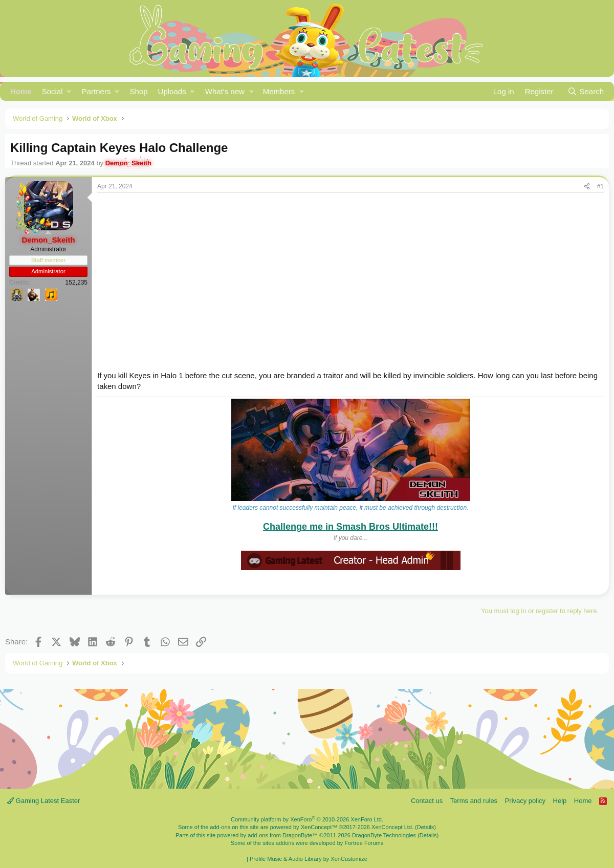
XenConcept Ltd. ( (394, 827)
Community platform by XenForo (307, 819)
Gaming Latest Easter (43, 801)
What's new (225, 91)
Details (426, 827)
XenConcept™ (319, 827)
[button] (57, 91)
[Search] (586, 91)
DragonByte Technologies (384, 835)
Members (279, 91)
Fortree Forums (364, 843)
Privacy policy (525, 801)
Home (21, 91)
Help (560, 801)
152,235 (76, 283)
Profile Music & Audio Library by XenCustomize (309, 859)
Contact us (427, 801)
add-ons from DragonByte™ (283, 835)
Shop (139, 91)
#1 (600, 186)
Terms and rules (474, 801)
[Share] (587, 187)
